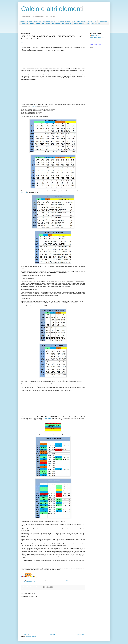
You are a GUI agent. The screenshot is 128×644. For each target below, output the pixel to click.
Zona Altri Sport (96, 24)
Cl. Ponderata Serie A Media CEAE (66, 21)
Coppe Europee (81, 21)
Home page (53, 634)
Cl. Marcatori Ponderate (49, 21)
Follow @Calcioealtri (26, 43)
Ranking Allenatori (35, 24)
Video (88, 24)
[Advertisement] (51, 29)
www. (34, 106)
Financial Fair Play (92, 21)
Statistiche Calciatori (79, 24)
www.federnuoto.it (48, 418)
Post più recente (25, 634)
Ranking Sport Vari (67, 24)
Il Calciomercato (103, 21)
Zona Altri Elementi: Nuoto (31, 589)
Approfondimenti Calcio (26, 21)
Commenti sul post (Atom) (31, 637)
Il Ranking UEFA (24, 24)
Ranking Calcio (46, 24)
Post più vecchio (81, 634)
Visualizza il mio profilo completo (97, 37)
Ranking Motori (56, 24)
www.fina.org (24, 192)
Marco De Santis (95, 35)
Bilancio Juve (37, 21)
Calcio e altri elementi (52, 9)
